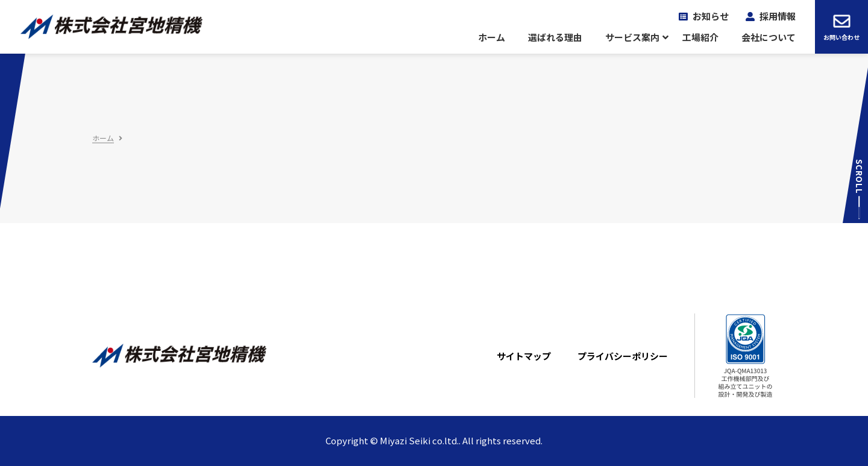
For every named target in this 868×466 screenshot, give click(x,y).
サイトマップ (524, 356)
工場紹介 (700, 37)
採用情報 (778, 16)
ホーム (492, 37)
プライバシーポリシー (623, 356)
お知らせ (711, 16)
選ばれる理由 (555, 37)
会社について (769, 37)
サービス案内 (632, 37)
